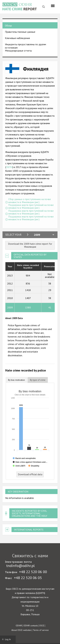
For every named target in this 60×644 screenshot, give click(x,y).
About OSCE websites (21, 630)
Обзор (8, 26)
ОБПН (9, 167)
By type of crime (38, 380)
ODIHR (19, 626)
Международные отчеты (18, 51)
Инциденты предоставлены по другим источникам (25, 46)
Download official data (30, 474)
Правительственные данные (20, 32)
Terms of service (41, 630)
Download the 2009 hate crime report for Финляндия (30, 245)
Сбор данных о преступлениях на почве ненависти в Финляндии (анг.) (30, 201)
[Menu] (53, 6)
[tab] (16, 380)
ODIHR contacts (31, 626)
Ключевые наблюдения (17, 38)
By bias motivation (16, 380)
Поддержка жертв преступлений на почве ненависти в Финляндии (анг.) (31, 206)
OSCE (42, 626)
